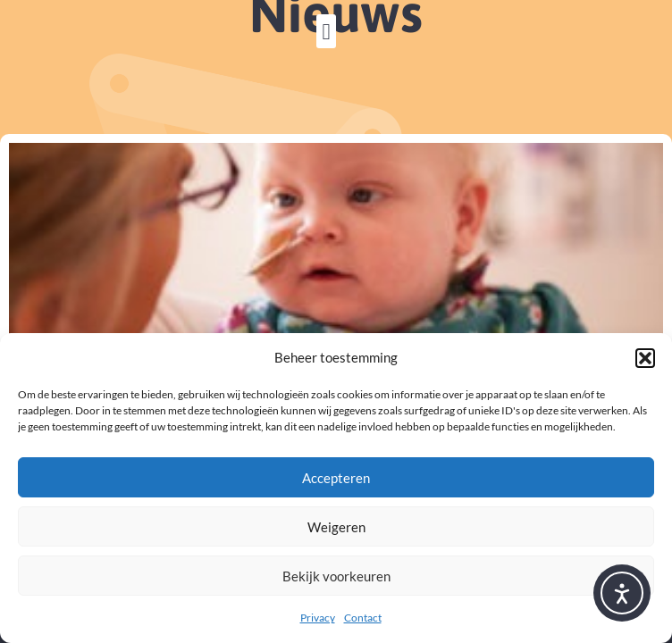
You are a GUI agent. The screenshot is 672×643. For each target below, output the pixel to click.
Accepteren (336, 478)
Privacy (318, 618)
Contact (363, 618)
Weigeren (336, 527)
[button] (645, 358)
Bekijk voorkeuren (336, 576)
